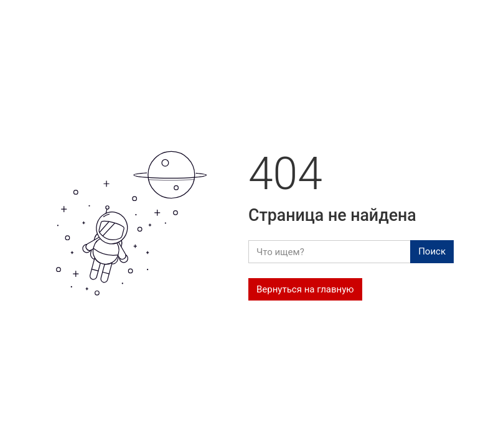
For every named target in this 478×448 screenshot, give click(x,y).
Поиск (432, 251)
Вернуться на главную (305, 289)
